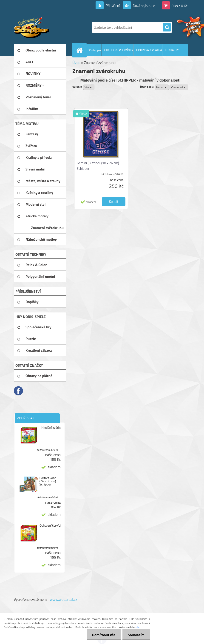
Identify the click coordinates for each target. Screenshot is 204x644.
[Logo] (45, 27)
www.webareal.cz (64, 599)
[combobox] (162, 87)
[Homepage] (80, 50)
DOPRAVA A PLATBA (149, 50)
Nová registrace (142, 6)
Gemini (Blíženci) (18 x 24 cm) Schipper (98, 166)
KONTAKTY (172, 50)
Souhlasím (136, 635)
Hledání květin (51, 428)
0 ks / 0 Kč (179, 6)
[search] (167, 28)
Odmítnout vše (102, 635)
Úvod (76, 62)
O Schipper (95, 50)
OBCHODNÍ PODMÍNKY (119, 50)
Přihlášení (110, 6)
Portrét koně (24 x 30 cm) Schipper (48, 481)
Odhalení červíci (50, 525)
